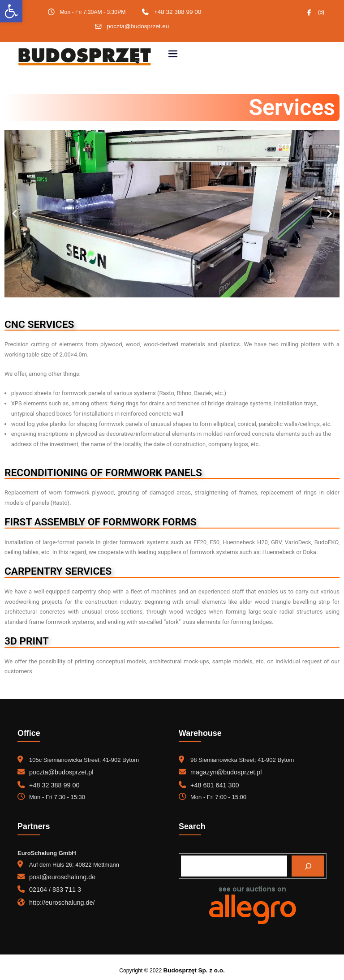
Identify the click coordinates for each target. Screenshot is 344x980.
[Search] (308, 861)
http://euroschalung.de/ (59, 895)
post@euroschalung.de (59, 872)
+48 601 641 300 (212, 781)
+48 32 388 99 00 (178, 12)
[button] (15, 212)
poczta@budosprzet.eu (138, 26)
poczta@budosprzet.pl (58, 770)
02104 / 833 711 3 (53, 883)
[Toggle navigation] (173, 53)
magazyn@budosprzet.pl (223, 770)
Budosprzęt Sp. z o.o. (194, 965)
